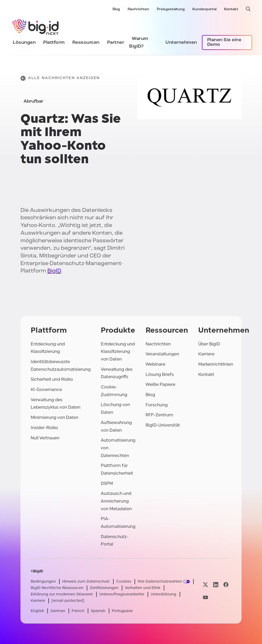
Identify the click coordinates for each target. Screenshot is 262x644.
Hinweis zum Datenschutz (86, 581)
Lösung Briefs (160, 374)
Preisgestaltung (171, 9)
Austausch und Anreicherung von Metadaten (116, 501)
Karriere (206, 354)
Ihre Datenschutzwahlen (160, 581)
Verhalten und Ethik (143, 588)
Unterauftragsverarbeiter (122, 594)
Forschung (157, 405)
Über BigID (209, 344)
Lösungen (24, 43)
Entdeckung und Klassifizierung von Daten (118, 352)
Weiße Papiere (160, 384)
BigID (54, 271)
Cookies (124, 581)
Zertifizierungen (104, 588)
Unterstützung (163, 594)
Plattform (54, 43)
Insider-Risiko (44, 428)
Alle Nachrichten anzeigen (60, 78)
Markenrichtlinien (216, 364)
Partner (116, 43)
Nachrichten (138, 9)
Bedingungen (43, 581)
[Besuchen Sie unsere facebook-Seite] (226, 585)
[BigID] (36, 26)
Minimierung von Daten (54, 417)
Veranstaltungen (162, 354)
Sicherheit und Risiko (52, 379)
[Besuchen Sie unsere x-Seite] (205, 585)
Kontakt (231, 9)
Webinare (155, 364)
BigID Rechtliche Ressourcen (57, 588)
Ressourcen (86, 43)
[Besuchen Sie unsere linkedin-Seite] (216, 585)
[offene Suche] (248, 9)
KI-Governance (46, 390)
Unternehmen (181, 43)
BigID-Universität (163, 425)
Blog (116, 9)
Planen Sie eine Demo (224, 42)
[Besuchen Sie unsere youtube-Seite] (205, 597)
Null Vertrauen (45, 438)
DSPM (107, 483)
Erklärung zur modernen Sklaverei (62, 594)
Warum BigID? (139, 43)
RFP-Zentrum (159, 415)
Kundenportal (204, 9)
